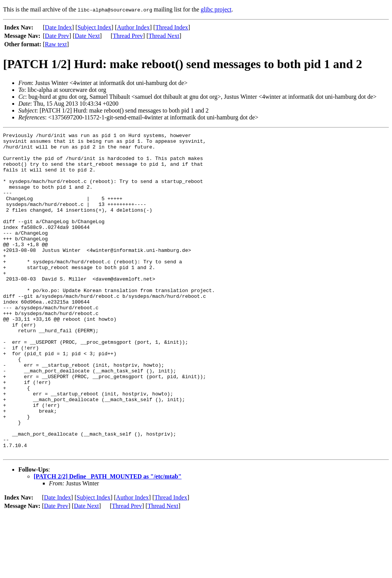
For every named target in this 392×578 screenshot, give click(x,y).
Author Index (133, 27)
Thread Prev (128, 36)
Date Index (58, 27)
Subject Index (94, 27)
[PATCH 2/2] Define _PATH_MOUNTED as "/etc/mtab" (108, 541)
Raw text (56, 44)
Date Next (87, 36)
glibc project (216, 9)
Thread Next (164, 36)
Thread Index (172, 27)
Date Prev (57, 36)
